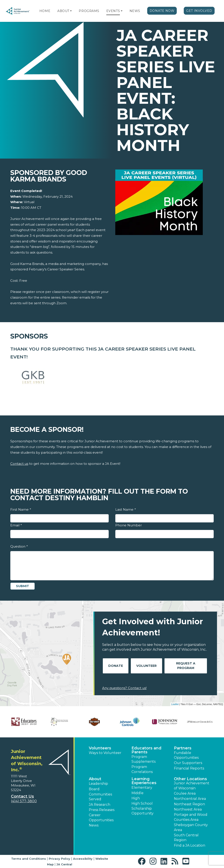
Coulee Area (185, 793)
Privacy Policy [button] (59, 859)
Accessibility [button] (83, 859)
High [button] (136, 798)
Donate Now (162, 11)
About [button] (95, 779)
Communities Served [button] (100, 797)
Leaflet (175, 704)
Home (45, 11)
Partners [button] (183, 748)
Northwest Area (188, 809)
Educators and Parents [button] (146, 750)
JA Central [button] (64, 864)
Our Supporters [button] (188, 763)
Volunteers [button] (100, 748)
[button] (71, 11)
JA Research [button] (100, 805)
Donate (116, 666)
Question (19, 546)
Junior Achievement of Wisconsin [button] (192, 786)
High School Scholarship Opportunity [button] (143, 808)
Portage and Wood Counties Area (191, 817)
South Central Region (186, 838)
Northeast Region (189, 804)
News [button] (94, 825)
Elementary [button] (142, 788)
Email (16, 525)
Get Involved (199, 11)
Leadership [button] (98, 784)
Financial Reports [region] (189, 768)
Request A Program (186, 666)
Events (113, 11)
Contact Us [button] (22, 796)
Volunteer (146, 666)
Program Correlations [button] (142, 769)
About (63, 11)
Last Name (125, 509)
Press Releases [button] (102, 810)
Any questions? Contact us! (124, 688)
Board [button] (94, 789)
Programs (89, 11)
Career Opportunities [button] (101, 817)
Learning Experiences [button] (144, 781)
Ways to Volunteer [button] (105, 753)
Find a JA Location (190, 845)
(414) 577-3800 (24, 801)
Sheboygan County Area (191, 827)
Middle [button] (137, 793)
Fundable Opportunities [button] (186, 755)
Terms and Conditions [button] (29, 859)
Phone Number (129, 525)
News (135, 11)
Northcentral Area (190, 799)
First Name (21, 509)
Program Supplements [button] (143, 759)
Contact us (19, 464)
